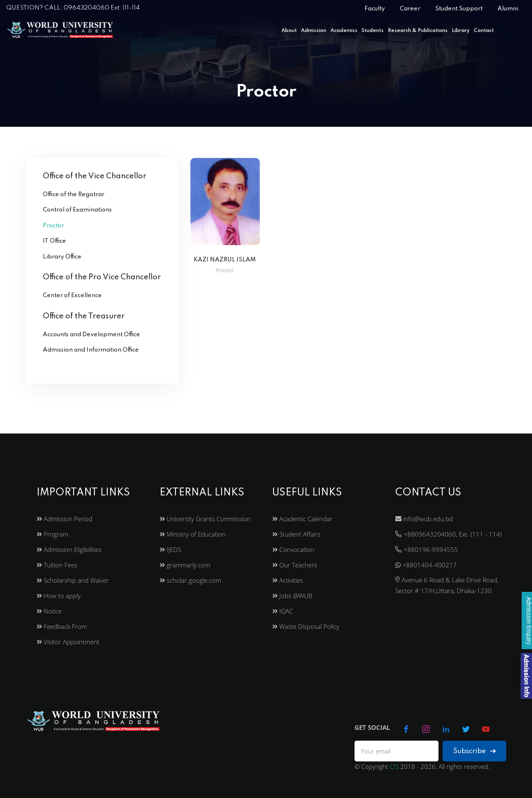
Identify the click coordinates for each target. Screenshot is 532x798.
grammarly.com (185, 565)
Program (52, 534)
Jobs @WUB (292, 596)
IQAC (283, 611)
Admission (314, 31)
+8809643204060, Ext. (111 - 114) (448, 534)
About (289, 31)
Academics (344, 31)
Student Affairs (296, 534)
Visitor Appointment (68, 642)
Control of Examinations (77, 210)
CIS (394, 766)
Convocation (293, 549)
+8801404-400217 (426, 565)
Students (373, 31)
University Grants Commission (205, 519)
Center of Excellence (72, 296)
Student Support (459, 9)
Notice (49, 611)
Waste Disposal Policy (306, 626)
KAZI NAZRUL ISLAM (225, 260)
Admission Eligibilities (69, 549)
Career (410, 9)
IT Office (54, 241)
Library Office (62, 257)
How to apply (59, 596)
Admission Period (64, 519)
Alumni (508, 9)
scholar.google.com (190, 580)
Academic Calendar (302, 519)
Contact (484, 31)
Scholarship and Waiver (73, 580)
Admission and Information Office (91, 350)
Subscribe (474, 751)
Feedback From (62, 626)
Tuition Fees (57, 565)
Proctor (53, 226)
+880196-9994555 (427, 549)
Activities (288, 580)
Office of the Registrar (74, 195)
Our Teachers (295, 565)
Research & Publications (418, 31)
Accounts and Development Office (91, 335)
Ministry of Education (193, 534)
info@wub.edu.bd (424, 519)
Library (461, 31)
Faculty (375, 9)
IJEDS (170, 549)
